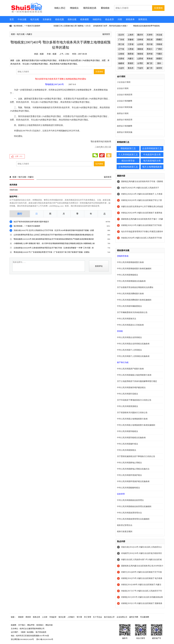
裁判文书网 (134, 617)
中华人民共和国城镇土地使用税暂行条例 (134, 375)
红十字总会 (98, 617)
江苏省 (131, 44)
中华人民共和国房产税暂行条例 (130, 369)
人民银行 (71, 617)
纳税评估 (97, 19)
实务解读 (47, 19)
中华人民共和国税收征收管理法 (130, 500)
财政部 (21, 617)
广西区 (159, 49)
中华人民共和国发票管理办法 (129, 513)
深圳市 (159, 68)
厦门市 (150, 68)
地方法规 (35, 19)
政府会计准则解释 (125, 126)
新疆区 (159, 59)
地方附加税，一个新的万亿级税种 (27, 26)
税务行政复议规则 (125, 532)
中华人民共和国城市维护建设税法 (131, 388)
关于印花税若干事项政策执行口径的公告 (134, 400)
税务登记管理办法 (125, 525)
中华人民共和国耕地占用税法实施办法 (133, 469)
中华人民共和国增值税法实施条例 (131, 281)
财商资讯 (143, 19)
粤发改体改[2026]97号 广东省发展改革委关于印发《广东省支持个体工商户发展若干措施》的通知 (52, 252)
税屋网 (14, 625)
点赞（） (19, 156)
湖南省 (140, 49)
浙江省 (121, 44)
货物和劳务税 (123, 256)
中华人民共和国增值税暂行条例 (130, 262)
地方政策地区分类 (152, 161)
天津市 (150, 35)
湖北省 (150, 40)
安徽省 (131, 40)
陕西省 (131, 54)
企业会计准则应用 (125, 95)
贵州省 (150, 54)
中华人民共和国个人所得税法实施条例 (133, 356)
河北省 (159, 35)
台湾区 (140, 63)
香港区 (131, 63)
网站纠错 (49, 625)
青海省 (150, 59)
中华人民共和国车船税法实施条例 (131, 438)
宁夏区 (159, 54)
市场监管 (53, 617)
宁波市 (140, 68)
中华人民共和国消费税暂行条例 (130, 294)
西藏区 (159, 40)
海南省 (140, 54)
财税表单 (130, 19)
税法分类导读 (128, 161)
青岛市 (131, 68)
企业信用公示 (122, 617)
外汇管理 (88, 617)
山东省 (140, 44)
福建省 (121, 63)
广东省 (121, 40)
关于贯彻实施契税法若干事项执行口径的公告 (136, 456)
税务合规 (72, 19)
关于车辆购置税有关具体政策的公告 (132, 312)
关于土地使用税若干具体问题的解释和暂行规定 (137, 381)
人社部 (45, 617)
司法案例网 (145, 617)
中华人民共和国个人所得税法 (129, 350)
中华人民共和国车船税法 (128, 431)
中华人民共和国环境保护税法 (129, 475)
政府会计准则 (123, 113)
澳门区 (150, 63)
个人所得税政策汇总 (128, 155)
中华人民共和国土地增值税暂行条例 (132, 419)
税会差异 (110, 19)
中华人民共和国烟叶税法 (128, 444)
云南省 (121, 54)
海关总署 (62, 617)
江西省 (131, 49)
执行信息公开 (109, 617)
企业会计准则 (123, 88)
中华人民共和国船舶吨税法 (128, 488)
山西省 (140, 59)
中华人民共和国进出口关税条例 (130, 325)
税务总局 (36, 617)
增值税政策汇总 (128, 148)
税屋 (13, 34)
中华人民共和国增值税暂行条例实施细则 (134, 269)
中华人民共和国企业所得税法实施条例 (133, 344)
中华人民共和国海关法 (127, 319)
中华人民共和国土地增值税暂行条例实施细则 (136, 425)
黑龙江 (150, 49)
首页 (12, 19)
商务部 (28, 617)
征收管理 (121, 494)
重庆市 (140, 35)
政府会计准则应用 (125, 120)
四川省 (150, 44)
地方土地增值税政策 (152, 167)
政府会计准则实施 (125, 132)
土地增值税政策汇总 (128, 167)
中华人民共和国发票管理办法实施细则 (133, 519)
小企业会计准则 (124, 82)
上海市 (131, 35)
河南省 (159, 44)
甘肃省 (121, 59)
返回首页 (106, 34)
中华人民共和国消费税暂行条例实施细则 (134, 300)
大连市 (121, 68)
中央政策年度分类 (152, 155)
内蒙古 (29, 34)
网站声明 (31, 625)
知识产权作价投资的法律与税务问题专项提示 (31, 222)
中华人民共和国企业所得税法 (129, 337)
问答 (120, 19)
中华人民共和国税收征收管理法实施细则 (134, 506)
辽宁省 (121, 49)
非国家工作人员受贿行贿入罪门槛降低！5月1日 (72, 26)
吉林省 (140, 40)
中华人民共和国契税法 (127, 450)
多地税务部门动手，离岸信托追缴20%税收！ (111, 26)
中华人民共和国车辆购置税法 (129, 306)
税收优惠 (60, 19)
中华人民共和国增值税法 (128, 275)
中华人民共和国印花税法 (128, 394)
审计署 (79, 617)
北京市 (121, 35)
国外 (159, 63)
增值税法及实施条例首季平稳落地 (146, 26)
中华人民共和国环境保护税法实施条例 (133, 481)
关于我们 (22, 625)
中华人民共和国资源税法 (128, 406)
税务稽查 (85, 19)
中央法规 (22, 19)
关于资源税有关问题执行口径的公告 (132, 413)
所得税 (120, 331)
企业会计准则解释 (125, 101)
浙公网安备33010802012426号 (22, 639)
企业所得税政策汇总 (152, 148)
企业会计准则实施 (125, 107)
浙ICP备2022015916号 (45, 639)
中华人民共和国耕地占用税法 (129, 463)
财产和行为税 (123, 362)
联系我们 (40, 625)
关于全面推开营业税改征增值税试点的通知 (135, 287)
